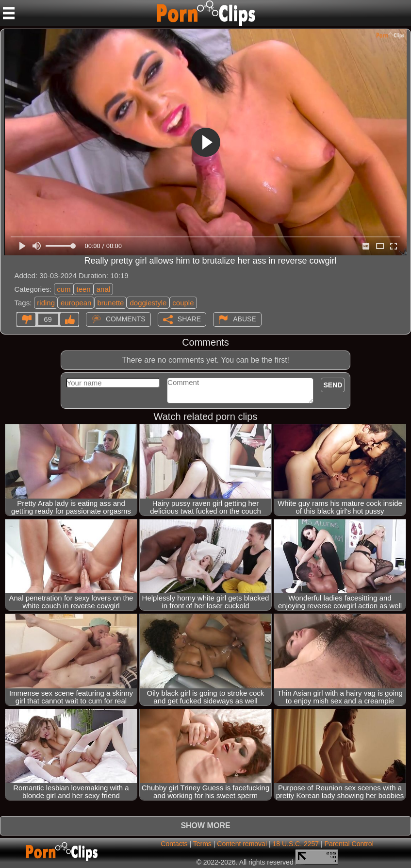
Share (189, 319)
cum (64, 289)
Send (333, 385)
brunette (110, 303)
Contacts (174, 844)
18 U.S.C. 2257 (296, 844)
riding (46, 303)
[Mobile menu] (9, 13)
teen (84, 289)
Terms (202, 844)
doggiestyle (148, 303)
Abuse (244, 319)
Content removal (242, 844)
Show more (205, 826)
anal (103, 289)
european (76, 303)
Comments (126, 319)
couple (183, 303)
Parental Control (349, 844)
